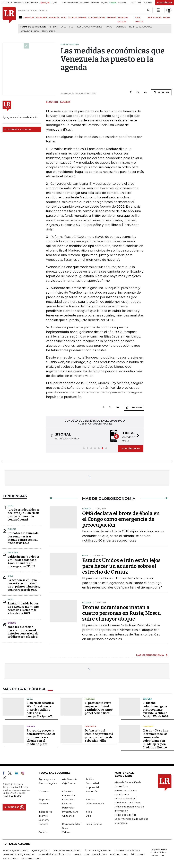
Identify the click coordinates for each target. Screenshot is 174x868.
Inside (89, 811)
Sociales (43, 832)
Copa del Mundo (30, 31)
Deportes (90, 726)
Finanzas (43, 803)
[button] (51, 436)
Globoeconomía (95, 803)
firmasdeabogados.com (98, 850)
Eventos (90, 799)
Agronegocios (47, 779)
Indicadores (45, 811)
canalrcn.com (81, 854)
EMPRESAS (54, 18)
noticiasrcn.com (119, 854)
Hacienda (90, 698)
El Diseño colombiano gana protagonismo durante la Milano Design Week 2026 (155, 709)
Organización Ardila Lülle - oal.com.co (159, 852)
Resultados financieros (89, 27)
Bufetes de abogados (141, 27)
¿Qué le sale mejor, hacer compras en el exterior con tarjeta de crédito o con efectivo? (23, 631)
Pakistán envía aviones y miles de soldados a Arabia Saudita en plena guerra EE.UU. (24, 561)
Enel (63, 27)
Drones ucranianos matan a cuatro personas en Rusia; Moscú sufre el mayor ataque (122, 613)
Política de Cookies (125, 814)
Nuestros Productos (126, 790)
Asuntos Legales (48, 783)
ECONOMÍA (41, 18)
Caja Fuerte (69, 783)
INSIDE (167, 18)
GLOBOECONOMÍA (77, 18)
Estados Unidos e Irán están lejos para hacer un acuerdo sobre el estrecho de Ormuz (121, 566)
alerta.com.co (10, 858)
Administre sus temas (18, 129)
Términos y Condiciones (128, 802)
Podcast (43, 823)
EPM (55, 27)
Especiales (68, 799)
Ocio (88, 815)
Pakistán (13, 552)
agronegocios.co (41, 850)
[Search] (148, 10)
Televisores (48, 31)
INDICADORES (155, 18)
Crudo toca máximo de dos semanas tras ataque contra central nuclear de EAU (23, 538)
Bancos (12, 623)
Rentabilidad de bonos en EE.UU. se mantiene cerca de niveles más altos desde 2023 (23, 608)
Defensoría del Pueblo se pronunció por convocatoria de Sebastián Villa (99, 735)
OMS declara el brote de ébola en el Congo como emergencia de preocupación (121, 519)
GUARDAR (161, 92)
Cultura (147, 698)
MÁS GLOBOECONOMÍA (150, 655)
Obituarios (68, 815)
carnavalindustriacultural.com (54, 854)
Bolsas (31, 726)
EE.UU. (11, 505)
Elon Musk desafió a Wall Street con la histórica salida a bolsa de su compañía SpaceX (40, 709)
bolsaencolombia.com (127, 850)
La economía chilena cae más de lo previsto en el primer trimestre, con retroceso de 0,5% (24, 585)
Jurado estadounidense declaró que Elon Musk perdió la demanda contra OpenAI (24, 514)
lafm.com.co (138, 854)
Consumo (148, 726)
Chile (10, 576)
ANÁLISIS (111, 18)
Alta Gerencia (70, 779)
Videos (66, 832)
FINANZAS (29, 18)
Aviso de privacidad (125, 798)
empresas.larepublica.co (68, 850)
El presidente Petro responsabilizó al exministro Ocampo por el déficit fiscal (99, 708)
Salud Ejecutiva (94, 823)
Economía (91, 791)
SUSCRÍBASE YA (131, 448)
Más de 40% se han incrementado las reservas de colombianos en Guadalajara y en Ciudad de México (155, 739)
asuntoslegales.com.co (15, 850)
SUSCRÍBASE (165, 3)
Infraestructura (70, 811)
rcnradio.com (99, 854)
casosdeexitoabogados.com (19, 854)
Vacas (109, 27)
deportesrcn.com (31, 858)
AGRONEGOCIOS (97, 18)
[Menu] (21, 17)
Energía (12, 529)
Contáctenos (122, 794)
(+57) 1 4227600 (12, 795)
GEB (71, 27)
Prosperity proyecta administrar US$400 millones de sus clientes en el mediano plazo (41, 737)
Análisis (90, 779)
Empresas (44, 799)
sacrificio (121, 27)
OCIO (64, 18)
